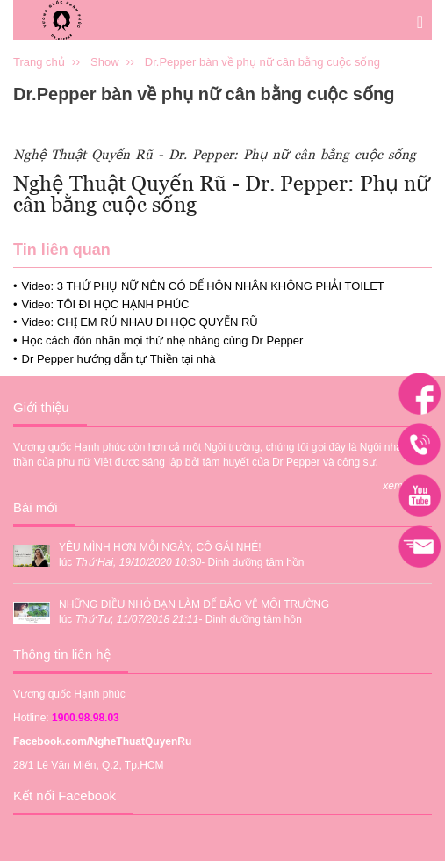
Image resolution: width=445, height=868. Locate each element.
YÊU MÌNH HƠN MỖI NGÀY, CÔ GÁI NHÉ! (160, 547)
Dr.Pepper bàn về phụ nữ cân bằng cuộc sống (262, 62)
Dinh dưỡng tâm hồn (255, 562)
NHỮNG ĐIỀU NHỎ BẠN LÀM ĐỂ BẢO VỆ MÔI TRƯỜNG (194, 604)
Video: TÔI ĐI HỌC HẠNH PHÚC (106, 304)
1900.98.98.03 (86, 718)
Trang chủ (39, 62)
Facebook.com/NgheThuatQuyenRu (102, 741)
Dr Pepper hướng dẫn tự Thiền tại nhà (119, 359)
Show (105, 62)
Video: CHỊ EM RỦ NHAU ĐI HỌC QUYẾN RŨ (140, 322)
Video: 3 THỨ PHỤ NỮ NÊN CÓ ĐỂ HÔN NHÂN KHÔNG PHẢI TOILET (203, 286)
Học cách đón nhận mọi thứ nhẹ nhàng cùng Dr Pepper (163, 340)
